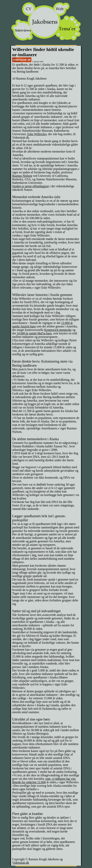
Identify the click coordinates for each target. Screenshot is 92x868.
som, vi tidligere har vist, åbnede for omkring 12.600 (44, 780)
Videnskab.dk (20, 863)
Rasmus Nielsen (22, 176)
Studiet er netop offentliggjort (30, 186)
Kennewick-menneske (58, 330)
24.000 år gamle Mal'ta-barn (34, 333)
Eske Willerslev (37, 134)
